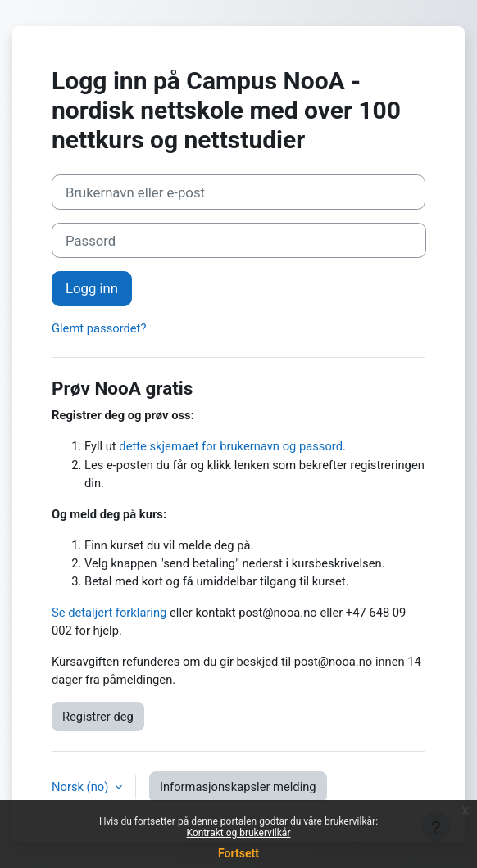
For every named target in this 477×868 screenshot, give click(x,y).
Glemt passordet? (99, 328)
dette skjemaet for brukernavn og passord (231, 446)
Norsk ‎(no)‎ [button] (82, 787)
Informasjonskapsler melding (238, 787)
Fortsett (238, 853)
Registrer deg (98, 717)
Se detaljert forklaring (109, 613)
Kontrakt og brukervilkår (239, 833)
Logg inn (92, 288)
